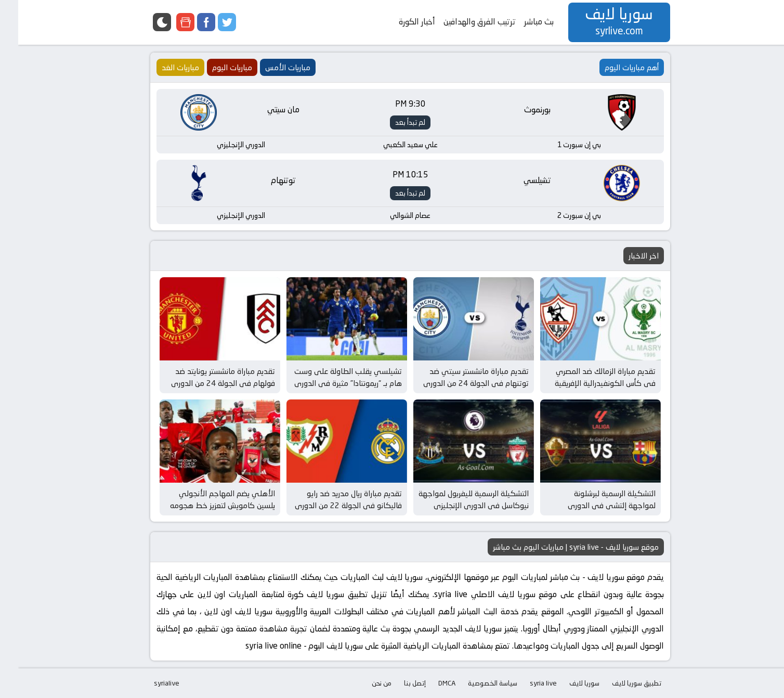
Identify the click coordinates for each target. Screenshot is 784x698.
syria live (525, 683)
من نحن (363, 683)
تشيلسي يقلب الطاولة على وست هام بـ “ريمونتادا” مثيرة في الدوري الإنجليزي (330, 383)
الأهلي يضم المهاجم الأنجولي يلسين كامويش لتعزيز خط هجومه (204, 499)
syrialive (148, 683)
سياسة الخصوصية (474, 683)
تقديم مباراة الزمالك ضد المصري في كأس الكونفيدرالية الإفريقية (587, 377)
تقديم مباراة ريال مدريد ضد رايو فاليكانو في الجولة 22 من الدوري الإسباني (330, 505)
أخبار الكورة (399, 22)
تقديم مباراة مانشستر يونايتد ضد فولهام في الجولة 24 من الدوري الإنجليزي (205, 383)
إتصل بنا (397, 683)
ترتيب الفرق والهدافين (461, 22)
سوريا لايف (566, 683)
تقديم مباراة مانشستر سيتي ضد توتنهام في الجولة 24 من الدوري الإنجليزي (458, 383)
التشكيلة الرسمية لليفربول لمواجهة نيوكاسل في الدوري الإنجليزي (455, 499)
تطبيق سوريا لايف (618, 683)
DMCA (429, 683)
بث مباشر (521, 22)
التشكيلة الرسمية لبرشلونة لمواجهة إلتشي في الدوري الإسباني (593, 505)
